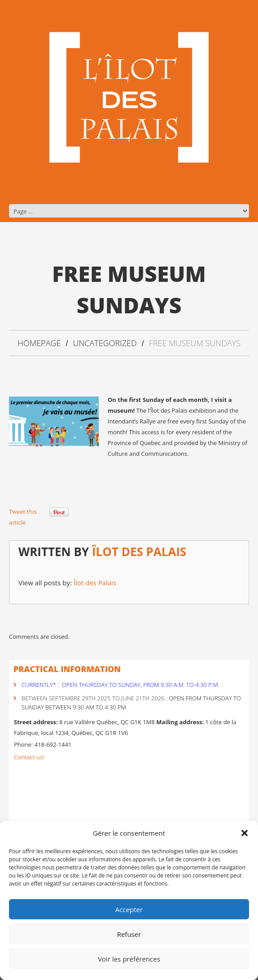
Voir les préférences (129, 959)
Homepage (39, 343)
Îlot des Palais (139, 552)
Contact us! (29, 757)
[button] (245, 833)
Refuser (129, 934)
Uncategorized (105, 343)
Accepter (129, 909)
